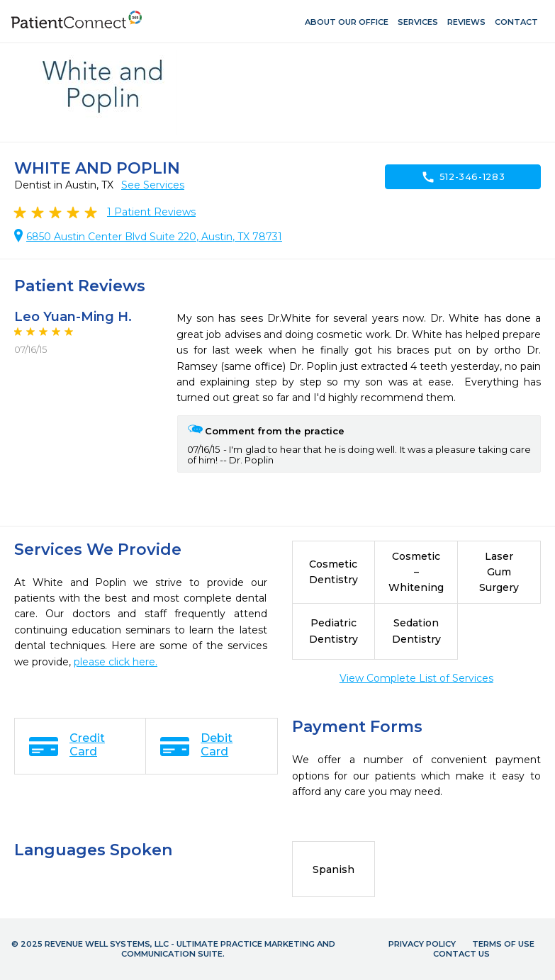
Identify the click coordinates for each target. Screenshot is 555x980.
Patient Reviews (151, 212)
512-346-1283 (463, 177)
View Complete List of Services (416, 678)
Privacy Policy (422, 944)
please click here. (116, 662)
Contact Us (461, 954)
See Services (153, 185)
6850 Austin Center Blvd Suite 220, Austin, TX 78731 (154, 237)
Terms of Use (503, 944)
